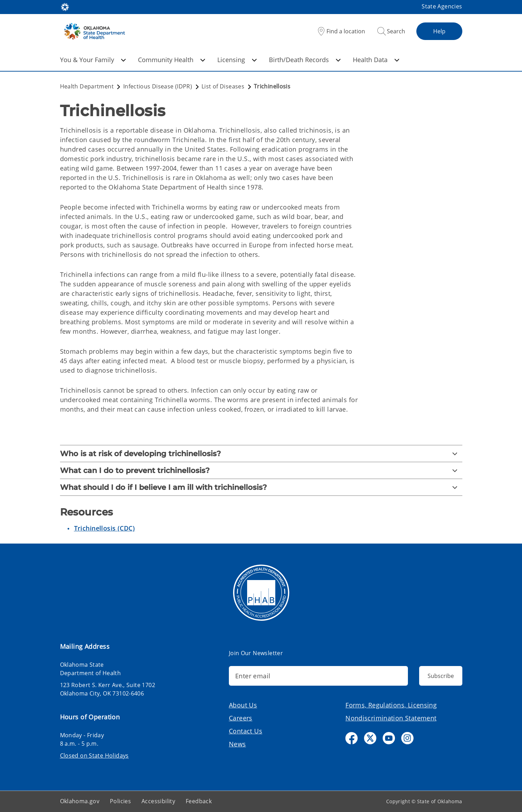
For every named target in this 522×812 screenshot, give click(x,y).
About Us (243, 705)
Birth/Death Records (305, 60)
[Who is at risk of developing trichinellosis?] (261, 454)
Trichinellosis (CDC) (105, 528)
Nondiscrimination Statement (391, 718)
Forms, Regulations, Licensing (391, 705)
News (237, 744)
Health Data (376, 60)
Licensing (237, 60)
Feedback (199, 801)
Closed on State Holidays (94, 756)
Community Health (172, 60)
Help (439, 31)
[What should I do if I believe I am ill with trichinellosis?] (261, 487)
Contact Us (246, 731)
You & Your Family (93, 60)
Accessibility (158, 801)
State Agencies (442, 6)
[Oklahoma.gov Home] (65, 6)
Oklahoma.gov (80, 801)
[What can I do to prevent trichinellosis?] (261, 470)
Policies (120, 801)
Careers (241, 718)
